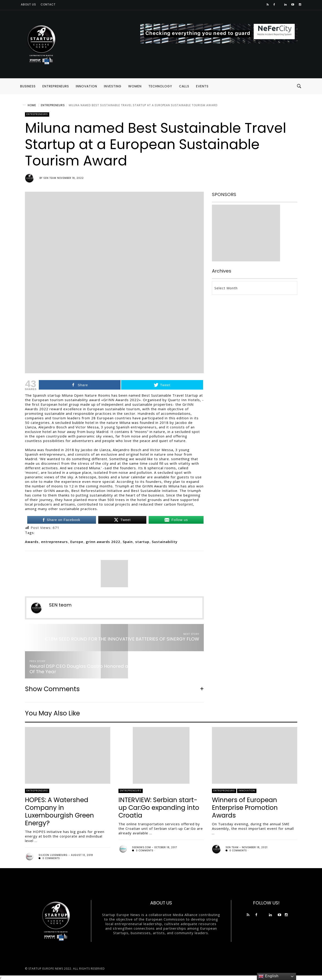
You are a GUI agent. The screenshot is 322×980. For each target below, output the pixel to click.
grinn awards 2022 (103, 542)
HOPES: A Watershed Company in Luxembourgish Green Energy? (59, 812)
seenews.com (141, 847)
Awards (32, 542)
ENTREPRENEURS (56, 86)
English (268, 976)
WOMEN (135, 86)
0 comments (49, 858)
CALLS (184, 86)
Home (32, 105)
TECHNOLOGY (160, 86)
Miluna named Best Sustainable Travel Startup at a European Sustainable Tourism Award (143, 105)
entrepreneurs (54, 542)
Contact (48, 4)
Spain (128, 542)
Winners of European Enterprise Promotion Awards (245, 808)
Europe (77, 542)
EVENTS (202, 86)
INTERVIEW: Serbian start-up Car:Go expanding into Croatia (159, 808)
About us (28, 4)
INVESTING (113, 86)
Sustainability (165, 542)
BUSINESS (28, 86)
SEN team (50, 178)
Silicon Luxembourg (53, 855)
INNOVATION (86, 86)
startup (142, 542)
